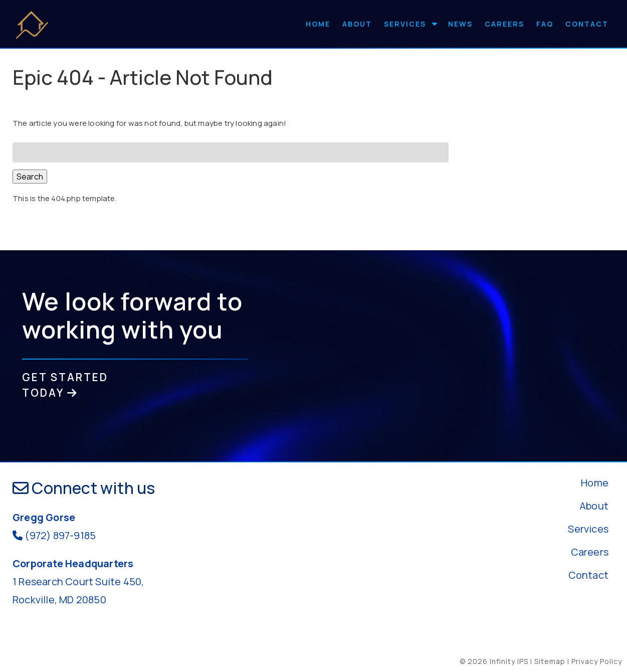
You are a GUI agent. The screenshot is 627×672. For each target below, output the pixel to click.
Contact (587, 24)
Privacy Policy (597, 661)
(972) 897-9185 (60, 535)
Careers (504, 24)
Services (405, 24)
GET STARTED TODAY (65, 385)
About (357, 24)
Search (30, 177)
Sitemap (550, 661)
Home (318, 24)
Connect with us (84, 488)
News (460, 24)
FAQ (545, 24)
